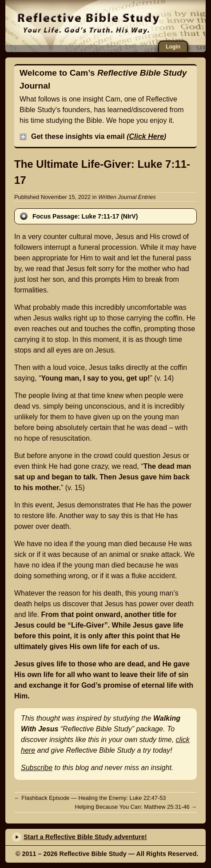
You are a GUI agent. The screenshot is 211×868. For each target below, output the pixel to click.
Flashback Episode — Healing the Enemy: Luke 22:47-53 (90, 798)
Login (173, 47)
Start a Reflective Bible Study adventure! (85, 837)
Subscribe (37, 768)
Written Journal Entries (127, 197)
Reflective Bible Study (114, 22)
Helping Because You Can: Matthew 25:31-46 (136, 807)
